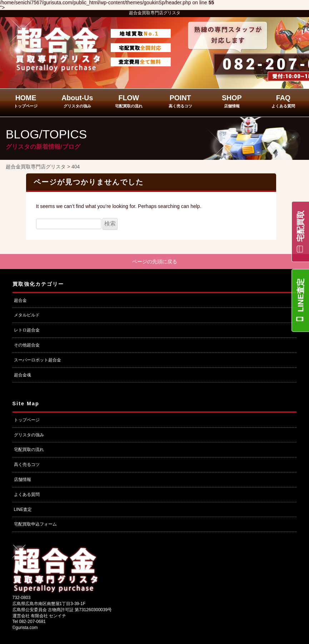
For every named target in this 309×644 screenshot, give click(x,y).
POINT (180, 101)
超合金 (20, 300)
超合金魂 (23, 375)
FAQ (283, 101)
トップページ (27, 420)
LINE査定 (301, 295)
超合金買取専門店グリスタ (155, 13)
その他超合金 (27, 345)
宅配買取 (301, 226)
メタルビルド (27, 315)
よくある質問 (27, 495)
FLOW (129, 101)
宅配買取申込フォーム (35, 524)
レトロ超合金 (27, 330)
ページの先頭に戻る (155, 262)
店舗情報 (23, 480)
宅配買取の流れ (29, 450)
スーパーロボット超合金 (38, 360)
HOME (26, 101)
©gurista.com (25, 628)
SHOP (232, 101)
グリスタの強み (29, 435)
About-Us (77, 101)
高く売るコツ (27, 465)
